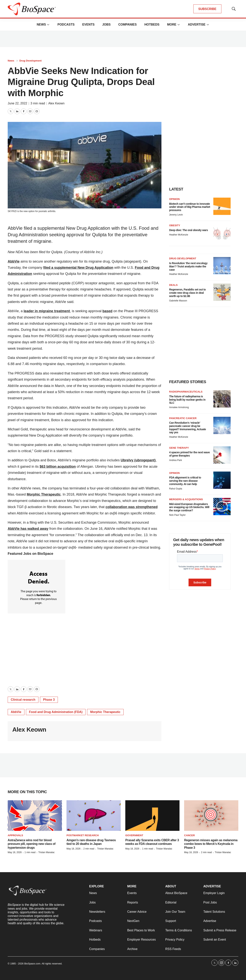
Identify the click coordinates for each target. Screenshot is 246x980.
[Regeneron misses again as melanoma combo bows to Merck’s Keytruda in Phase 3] (211, 816)
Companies (127, 25)
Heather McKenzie (179, 235)
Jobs (106, 25)
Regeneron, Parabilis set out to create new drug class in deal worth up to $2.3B (187, 293)
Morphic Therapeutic (105, 712)
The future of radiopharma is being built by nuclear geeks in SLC (187, 400)
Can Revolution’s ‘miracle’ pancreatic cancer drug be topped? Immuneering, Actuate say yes (188, 428)
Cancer (189, 835)
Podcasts (66, 25)
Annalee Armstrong (179, 407)
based (107, 311)
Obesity (175, 225)
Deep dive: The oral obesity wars (189, 230)
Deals (173, 285)
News (41, 25)
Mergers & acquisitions (186, 499)
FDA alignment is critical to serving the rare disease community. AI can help (185, 481)
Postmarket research (83, 835)
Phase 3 (49, 700)
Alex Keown (56, 103)
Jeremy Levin (176, 215)
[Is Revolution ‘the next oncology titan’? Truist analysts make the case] (222, 266)
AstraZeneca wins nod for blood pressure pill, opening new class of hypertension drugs (32, 844)
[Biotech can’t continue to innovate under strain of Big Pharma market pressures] (222, 206)
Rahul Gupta (176, 489)
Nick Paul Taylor (177, 515)
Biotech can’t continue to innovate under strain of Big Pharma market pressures (190, 207)
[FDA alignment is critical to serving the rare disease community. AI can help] (222, 480)
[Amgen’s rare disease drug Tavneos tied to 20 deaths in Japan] (94, 816)
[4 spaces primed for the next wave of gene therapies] (222, 455)
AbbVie (16, 712)
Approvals (15, 835)
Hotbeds (152, 25)
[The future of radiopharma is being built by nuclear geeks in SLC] (222, 399)
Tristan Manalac (46, 852)
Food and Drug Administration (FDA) (56, 712)
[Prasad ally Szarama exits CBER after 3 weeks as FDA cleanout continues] (152, 816)
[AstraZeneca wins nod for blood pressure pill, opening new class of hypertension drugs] (35, 816)
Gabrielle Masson (178, 301)
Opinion (174, 199)
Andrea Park (176, 460)
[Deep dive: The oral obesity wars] (222, 233)
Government (134, 835)
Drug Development (31, 61)
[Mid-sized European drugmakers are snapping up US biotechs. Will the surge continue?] (222, 507)
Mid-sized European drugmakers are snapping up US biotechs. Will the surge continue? (189, 507)
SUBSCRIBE (207, 9)
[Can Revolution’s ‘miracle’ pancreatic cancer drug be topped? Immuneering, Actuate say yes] (222, 425)
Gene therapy (179, 448)
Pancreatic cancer (183, 418)
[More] (48, 25)
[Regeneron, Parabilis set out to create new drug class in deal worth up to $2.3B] (222, 292)
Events (88, 25)
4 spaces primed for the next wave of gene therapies (189, 454)
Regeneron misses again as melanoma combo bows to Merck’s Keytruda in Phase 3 (211, 844)
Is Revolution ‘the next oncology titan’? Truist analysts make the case (188, 266)
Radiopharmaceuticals (186, 392)
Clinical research (23, 700)
